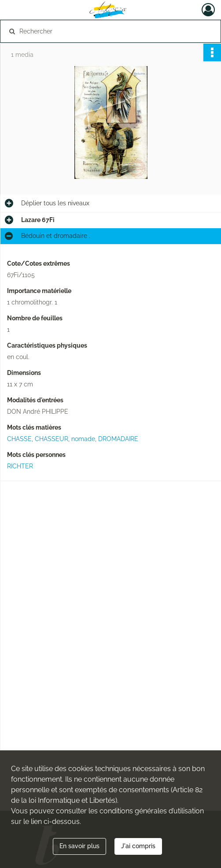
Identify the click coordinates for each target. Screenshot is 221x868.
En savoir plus (79, 846)
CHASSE (19, 439)
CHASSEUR (52, 439)
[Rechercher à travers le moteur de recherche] (105, 31)
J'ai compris (138, 846)
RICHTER (20, 466)
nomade (83, 439)
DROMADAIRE (118, 439)
